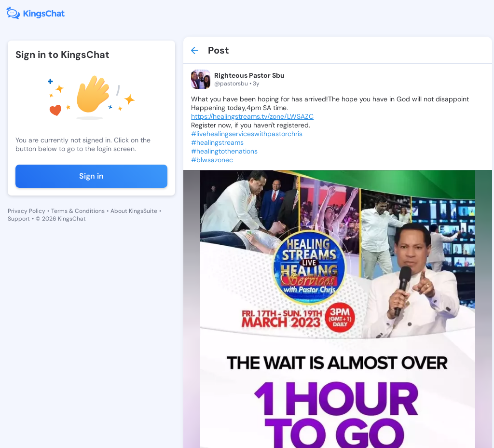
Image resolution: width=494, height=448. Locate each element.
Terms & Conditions (78, 211)
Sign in (91, 176)
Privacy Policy (27, 211)
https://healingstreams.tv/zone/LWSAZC (252, 116)
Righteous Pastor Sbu (249, 75)
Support (19, 219)
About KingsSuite (134, 211)
